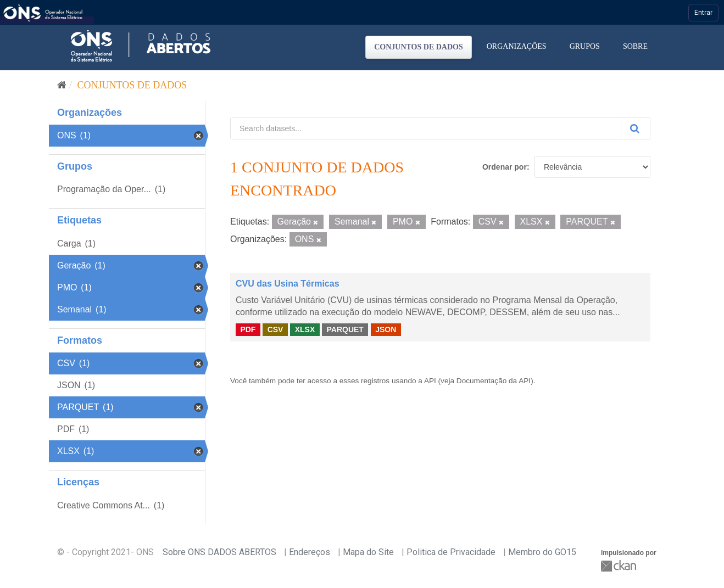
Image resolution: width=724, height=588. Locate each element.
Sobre (635, 46)
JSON (386, 329)
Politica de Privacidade (451, 552)
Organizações (517, 46)
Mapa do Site (368, 552)
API (430, 381)
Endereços (310, 552)
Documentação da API (494, 381)
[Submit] (636, 128)
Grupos (585, 46)
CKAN (620, 566)
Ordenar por (505, 167)
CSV (275, 329)
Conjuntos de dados (419, 47)
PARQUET (345, 329)
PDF (248, 329)
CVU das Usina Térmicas (288, 284)
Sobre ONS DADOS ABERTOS (219, 552)
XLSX (305, 329)
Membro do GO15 (542, 552)
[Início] (62, 85)
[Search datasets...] (426, 128)
